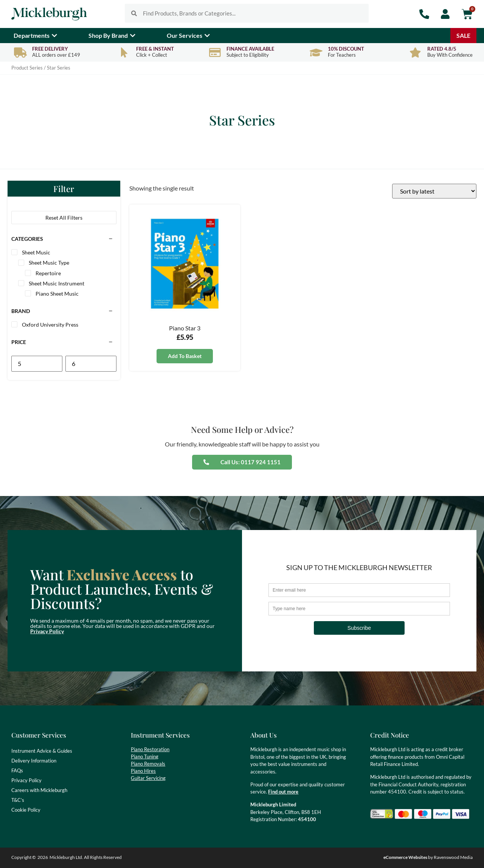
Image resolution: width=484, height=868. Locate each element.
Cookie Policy (26, 810)
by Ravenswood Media (428, 857)
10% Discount (346, 49)
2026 (43, 857)
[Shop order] (434, 191)
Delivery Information (34, 761)
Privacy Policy (47, 631)
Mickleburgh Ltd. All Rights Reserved (86, 857)
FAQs (17, 770)
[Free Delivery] (20, 52)
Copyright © (24, 857)
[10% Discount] (316, 52)
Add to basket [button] (185, 356)
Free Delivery (50, 49)
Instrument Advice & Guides (42, 751)
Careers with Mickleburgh (39, 790)
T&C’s (18, 800)
